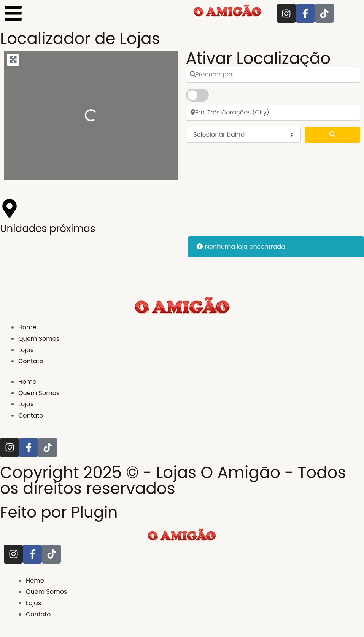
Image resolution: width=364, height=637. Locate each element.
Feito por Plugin (61, 512)
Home (27, 327)
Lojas (26, 350)
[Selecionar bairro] (244, 135)
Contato (31, 361)
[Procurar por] (273, 75)
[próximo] (273, 113)
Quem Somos (39, 339)
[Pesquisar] (332, 135)
